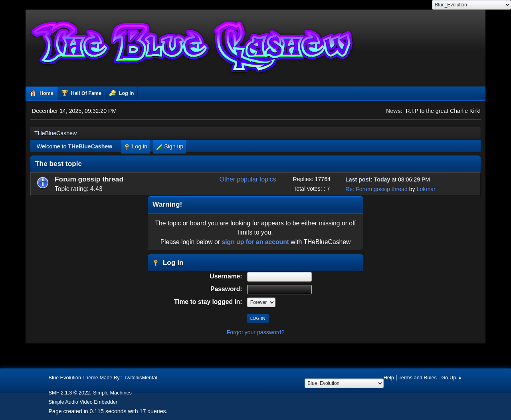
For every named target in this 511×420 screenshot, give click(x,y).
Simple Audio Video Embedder (83, 402)
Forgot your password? (256, 332)
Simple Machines (112, 393)
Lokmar (426, 189)
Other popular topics (248, 179)
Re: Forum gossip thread (376, 189)
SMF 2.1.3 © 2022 (69, 393)
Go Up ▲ (452, 378)
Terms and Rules (418, 378)
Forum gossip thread (89, 179)
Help (389, 378)
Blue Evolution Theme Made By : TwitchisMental (103, 378)
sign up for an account (255, 242)
